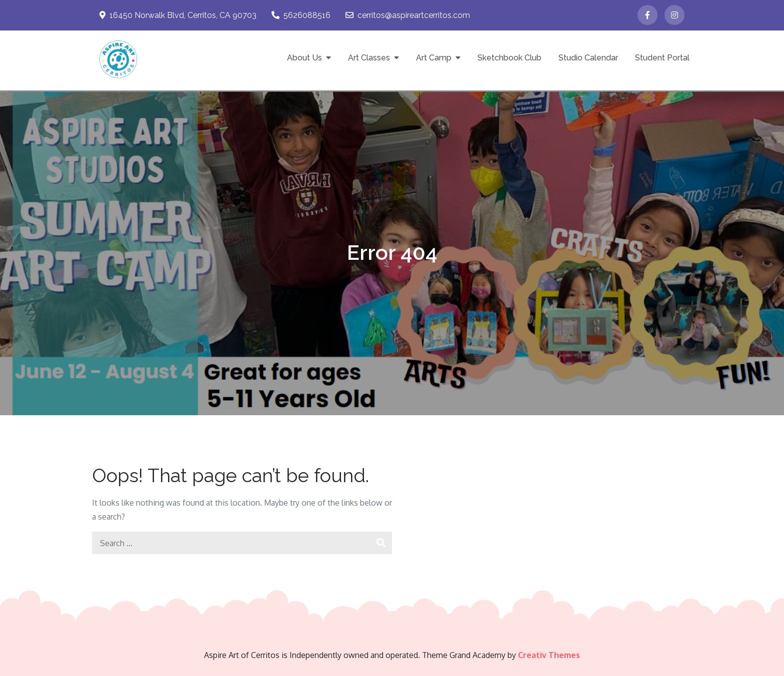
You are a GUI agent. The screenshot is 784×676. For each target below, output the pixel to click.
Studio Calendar (588, 58)
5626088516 (301, 15)
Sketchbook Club (509, 58)
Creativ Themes (549, 655)
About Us (304, 58)
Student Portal (662, 58)
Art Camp (434, 58)
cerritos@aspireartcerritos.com (408, 15)
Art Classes (369, 58)
